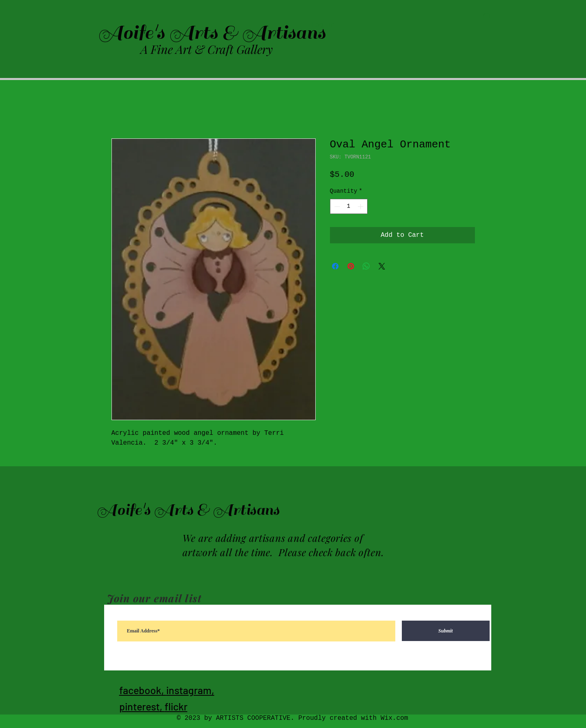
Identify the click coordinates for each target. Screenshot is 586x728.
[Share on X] (382, 266)
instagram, (190, 690)
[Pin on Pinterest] (351, 266)
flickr (176, 706)
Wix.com (394, 718)
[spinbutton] (349, 206)
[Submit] (446, 631)
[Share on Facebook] (335, 266)
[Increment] (361, 206)
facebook (140, 690)
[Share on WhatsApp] (366, 266)
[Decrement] (336, 206)
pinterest (139, 706)
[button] (487, 21)
